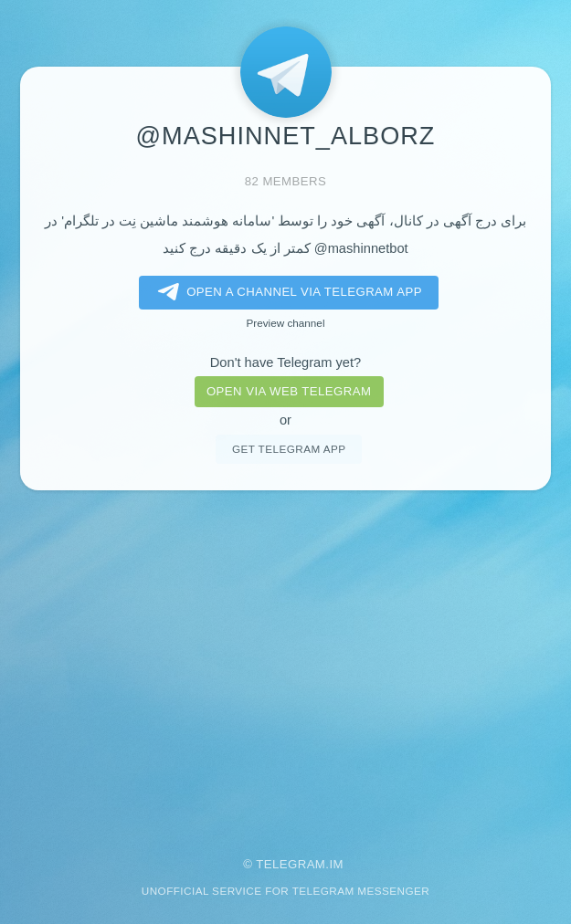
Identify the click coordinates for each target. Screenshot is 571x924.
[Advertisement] (285, 661)
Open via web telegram (289, 391)
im (336, 864)
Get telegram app (289, 449)
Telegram (291, 864)
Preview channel (286, 323)
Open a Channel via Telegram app (286, 292)
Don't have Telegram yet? (285, 362)
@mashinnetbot (361, 248)
